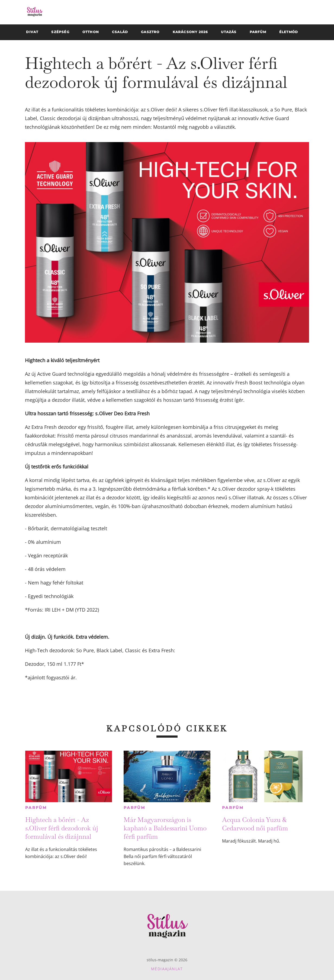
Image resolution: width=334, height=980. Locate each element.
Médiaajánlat (167, 969)
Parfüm (36, 808)
